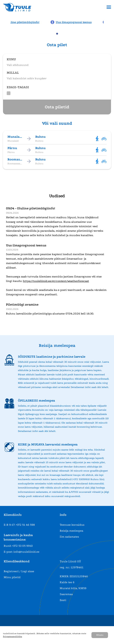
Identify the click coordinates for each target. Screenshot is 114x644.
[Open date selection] (57, 74)
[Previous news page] (5, 22)
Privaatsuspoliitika (13, 636)
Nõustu (100, 635)
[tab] (57, 34)
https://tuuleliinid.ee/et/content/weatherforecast (56, 281)
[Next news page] (109, 22)
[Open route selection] (57, 60)
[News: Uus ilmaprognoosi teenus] (74, 22)
